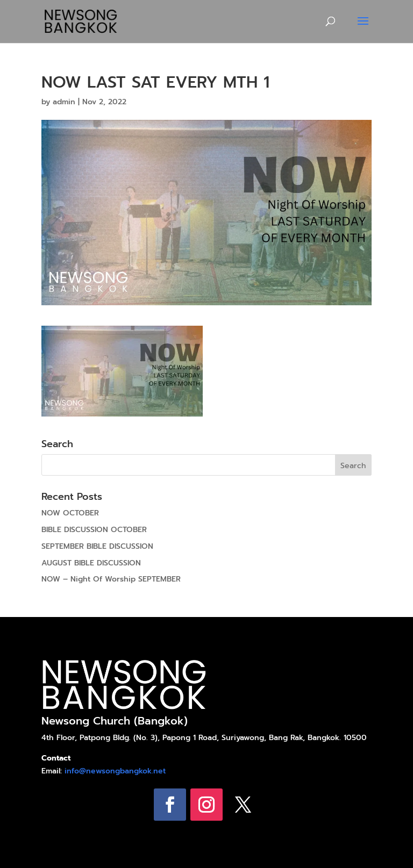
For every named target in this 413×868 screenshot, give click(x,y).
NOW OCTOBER (70, 513)
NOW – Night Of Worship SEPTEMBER (111, 579)
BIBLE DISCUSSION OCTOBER (94, 530)
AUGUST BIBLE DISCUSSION (91, 563)
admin (64, 102)
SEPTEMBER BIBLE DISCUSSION (97, 546)
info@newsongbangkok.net (115, 771)
